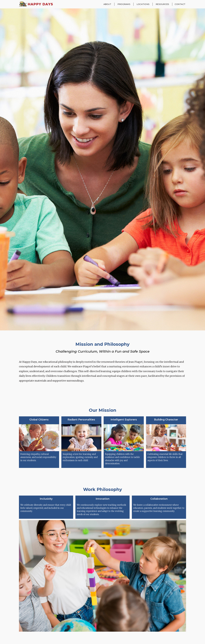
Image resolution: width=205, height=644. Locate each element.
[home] (36, 4)
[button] (107, 4)
